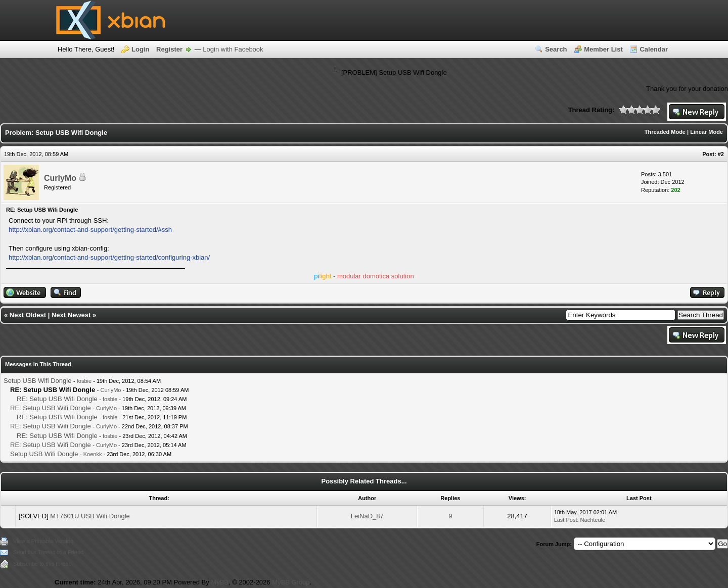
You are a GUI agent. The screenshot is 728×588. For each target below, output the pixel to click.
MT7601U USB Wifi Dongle (90, 516)
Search (556, 49)
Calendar (654, 49)
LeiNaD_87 (367, 516)
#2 (721, 154)
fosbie (84, 381)
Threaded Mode (665, 132)
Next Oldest (28, 315)
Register (169, 49)
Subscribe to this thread (42, 564)
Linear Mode (707, 132)
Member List (603, 49)
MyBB (220, 582)
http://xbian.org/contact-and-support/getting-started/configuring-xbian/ (109, 257)
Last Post (566, 520)
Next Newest (71, 315)
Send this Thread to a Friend (48, 552)
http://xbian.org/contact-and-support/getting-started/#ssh (90, 230)
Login (140, 49)
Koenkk (93, 454)
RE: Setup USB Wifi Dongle (57, 399)
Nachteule (593, 520)
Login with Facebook (233, 49)
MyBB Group (291, 582)
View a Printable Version (43, 541)
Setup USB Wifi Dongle (37, 381)
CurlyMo (60, 178)
